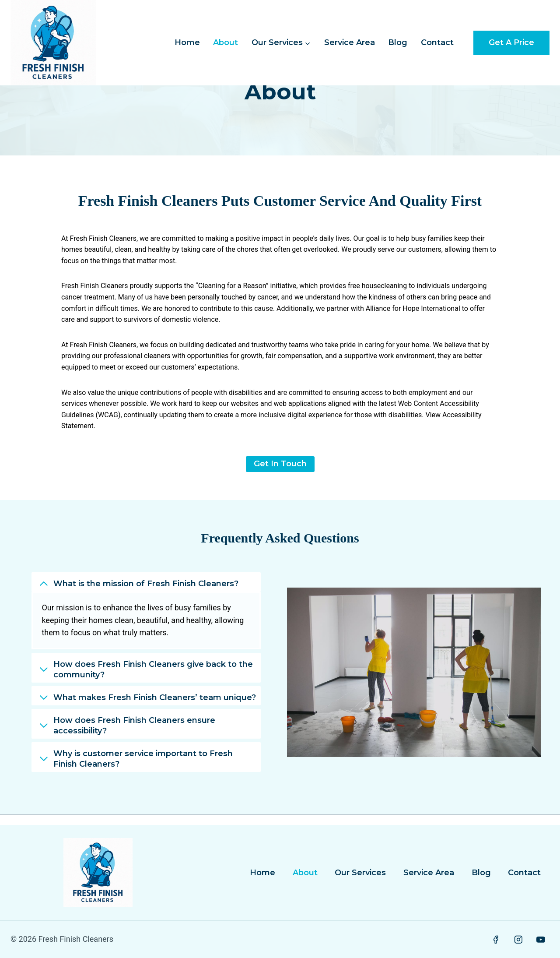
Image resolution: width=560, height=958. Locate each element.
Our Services (360, 873)
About (226, 42)
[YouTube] (541, 940)
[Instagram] (518, 940)
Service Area (350, 42)
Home (187, 42)
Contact (437, 42)
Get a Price (511, 42)
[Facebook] (496, 940)
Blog (398, 42)
